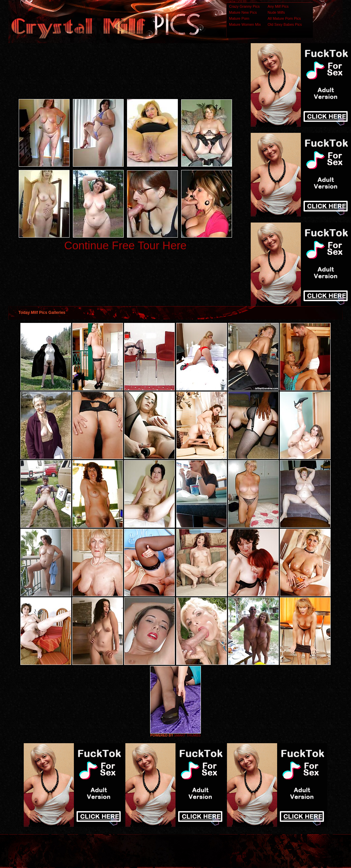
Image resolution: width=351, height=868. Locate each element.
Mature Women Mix (245, 24)
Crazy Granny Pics (244, 6)
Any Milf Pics (278, 6)
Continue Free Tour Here (125, 245)
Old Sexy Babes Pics (285, 24)
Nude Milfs (276, 12)
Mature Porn (239, 18)
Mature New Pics (243, 12)
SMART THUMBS (187, 735)
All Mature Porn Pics (284, 18)
